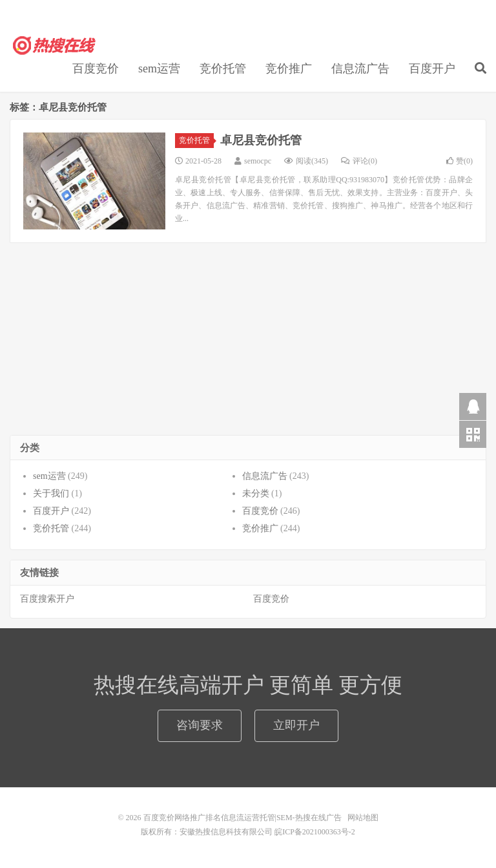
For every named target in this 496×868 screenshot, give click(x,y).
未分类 (256, 493)
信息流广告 (360, 69)
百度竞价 (96, 69)
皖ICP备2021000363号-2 (315, 832)
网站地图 (363, 818)
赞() (460, 161)
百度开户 (432, 69)
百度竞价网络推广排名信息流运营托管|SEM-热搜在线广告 (55, 46)
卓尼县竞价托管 (261, 140)
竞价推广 (289, 69)
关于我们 (51, 493)
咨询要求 (200, 725)
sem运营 (159, 69)
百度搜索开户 (47, 599)
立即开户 (296, 725)
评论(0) (359, 161)
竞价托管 (223, 69)
